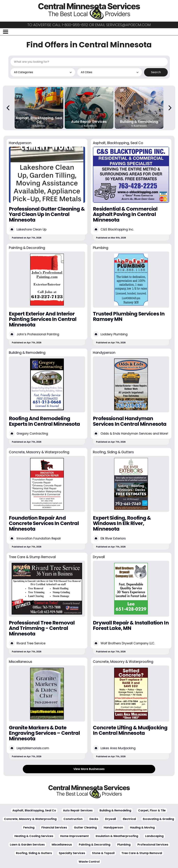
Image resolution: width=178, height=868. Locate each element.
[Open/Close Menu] (6, 32)
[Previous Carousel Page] (8, 108)
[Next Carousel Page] (170, 108)
